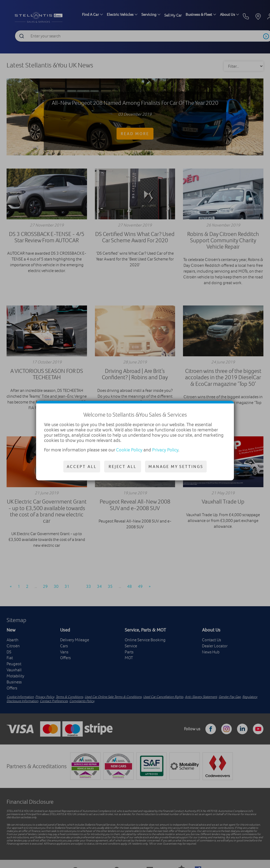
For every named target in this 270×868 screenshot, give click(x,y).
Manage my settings (176, 466)
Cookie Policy (129, 450)
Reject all (123, 466)
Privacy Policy (165, 450)
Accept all (82, 466)
